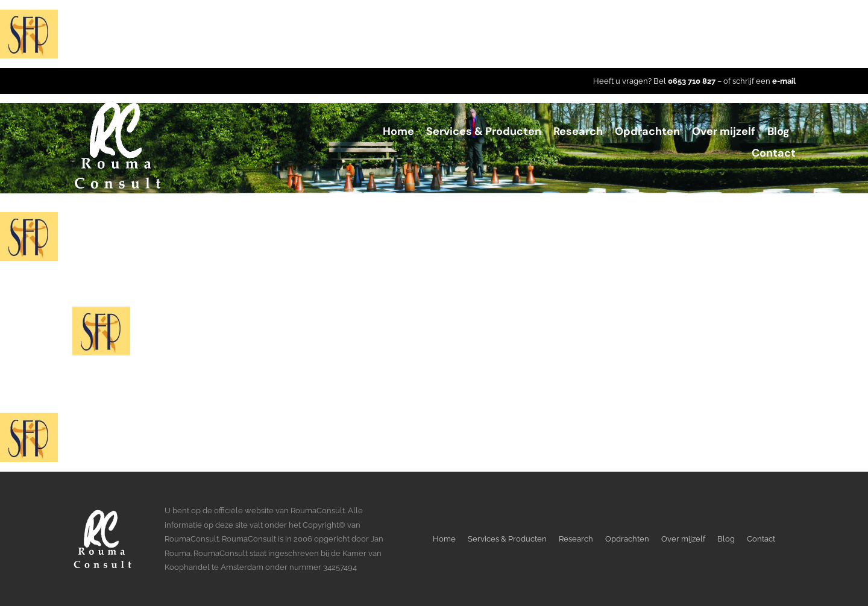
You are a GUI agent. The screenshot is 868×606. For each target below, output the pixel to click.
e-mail (784, 81)
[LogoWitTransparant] (118, 105)
